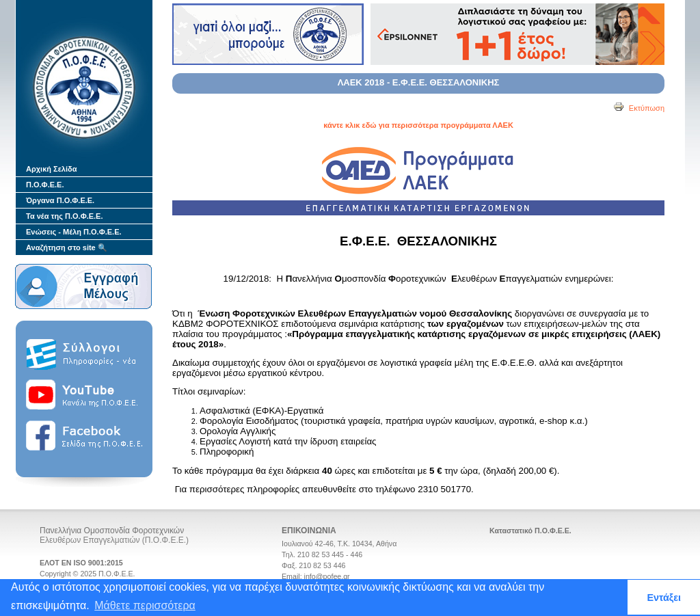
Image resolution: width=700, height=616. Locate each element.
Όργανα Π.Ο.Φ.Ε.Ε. (60, 200)
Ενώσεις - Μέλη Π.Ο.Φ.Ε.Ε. (74, 232)
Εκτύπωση (639, 108)
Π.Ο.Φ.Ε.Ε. (45, 185)
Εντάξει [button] (664, 598)
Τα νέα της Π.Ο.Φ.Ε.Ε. (65, 216)
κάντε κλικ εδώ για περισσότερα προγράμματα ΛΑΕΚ (418, 125)
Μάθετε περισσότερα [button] (145, 605)
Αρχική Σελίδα (51, 169)
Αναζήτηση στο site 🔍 (67, 247)
